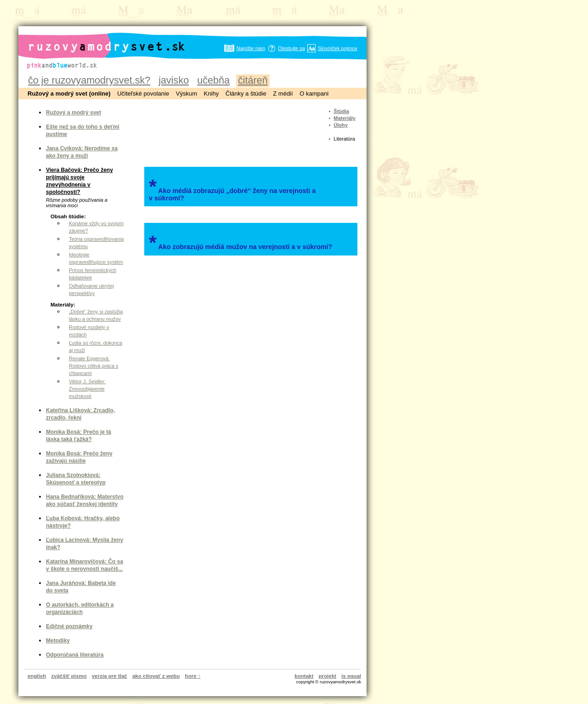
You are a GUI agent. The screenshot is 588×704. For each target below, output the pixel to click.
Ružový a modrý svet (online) (69, 94)
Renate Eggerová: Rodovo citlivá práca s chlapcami (94, 366)
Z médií (283, 94)
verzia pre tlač (110, 676)
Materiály (345, 118)
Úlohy (341, 125)
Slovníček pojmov (338, 48)
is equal (351, 676)
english (37, 676)
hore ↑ (193, 676)
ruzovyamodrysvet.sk (95, 39)
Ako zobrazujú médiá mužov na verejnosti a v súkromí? (240, 242)
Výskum (187, 94)
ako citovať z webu (156, 676)
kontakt (304, 676)
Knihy (212, 94)
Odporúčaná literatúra (75, 655)
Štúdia (341, 111)
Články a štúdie (246, 94)
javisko (174, 80)
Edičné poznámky (69, 626)
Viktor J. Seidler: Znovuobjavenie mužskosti (87, 389)
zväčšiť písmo (69, 676)
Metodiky (58, 641)
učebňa (213, 80)
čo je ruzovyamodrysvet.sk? (89, 80)
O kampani (314, 94)
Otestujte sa (291, 48)
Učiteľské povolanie (143, 94)
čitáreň (253, 80)
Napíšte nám (251, 48)
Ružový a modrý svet (73, 113)
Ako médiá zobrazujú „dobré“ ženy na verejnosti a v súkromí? (232, 188)
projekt (328, 676)
